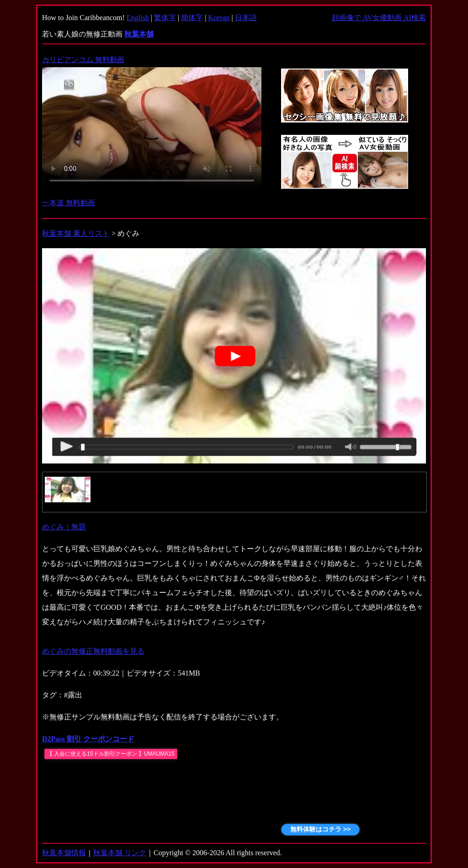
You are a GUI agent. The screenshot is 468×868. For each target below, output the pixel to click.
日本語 (246, 18)
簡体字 (192, 18)
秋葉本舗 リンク (120, 853)
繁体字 (165, 18)
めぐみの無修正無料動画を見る (93, 651)
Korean (219, 18)
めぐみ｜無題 (64, 527)
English (138, 18)
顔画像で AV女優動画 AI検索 (379, 18)
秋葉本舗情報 (64, 853)
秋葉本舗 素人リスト (76, 233)
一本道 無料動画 (69, 203)
